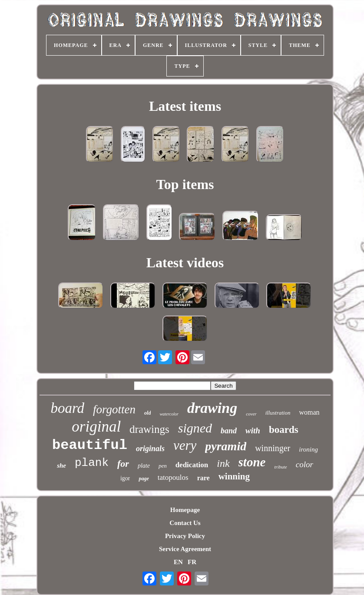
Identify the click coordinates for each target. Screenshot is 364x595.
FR (192, 562)
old (147, 413)
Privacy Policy (185, 536)
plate (144, 466)
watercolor (169, 414)
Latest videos (185, 263)
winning (234, 476)
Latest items (185, 106)
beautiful (90, 445)
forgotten (114, 409)
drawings (149, 429)
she (61, 465)
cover (251, 414)
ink (223, 463)
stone (252, 462)
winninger (273, 448)
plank (92, 463)
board (67, 408)
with (253, 430)
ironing (308, 449)
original (96, 427)
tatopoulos (173, 477)
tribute (280, 467)
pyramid (226, 446)
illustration (278, 413)
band (229, 431)
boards (284, 430)
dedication (192, 465)
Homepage (185, 510)
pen (163, 466)
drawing (212, 408)
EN (178, 562)
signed (195, 428)
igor (125, 478)
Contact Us (185, 523)
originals (150, 449)
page (144, 479)
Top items (185, 184)
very (185, 445)
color (304, 464)
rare (204, 478)
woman (309, 412)
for (123, 464)
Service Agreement (185, 549)
